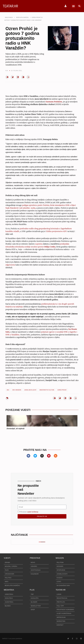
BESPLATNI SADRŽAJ (22, 17)
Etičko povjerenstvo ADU (57, 231)
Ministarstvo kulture (47, 390)
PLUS (32, 590)
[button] (73, 6)
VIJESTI (7, 558)
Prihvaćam (29, 512)
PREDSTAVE (35, 558)
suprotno (39, 244)
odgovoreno (10, 265)
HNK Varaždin (17, 390)
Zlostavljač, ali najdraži (15, 429)
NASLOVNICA (9, 17)
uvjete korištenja (33, 512)
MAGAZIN (60, 558)
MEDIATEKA (9, 590)
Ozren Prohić (62, 390)
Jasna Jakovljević (30, 390)
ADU (8, 390)
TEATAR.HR (10, 6)
